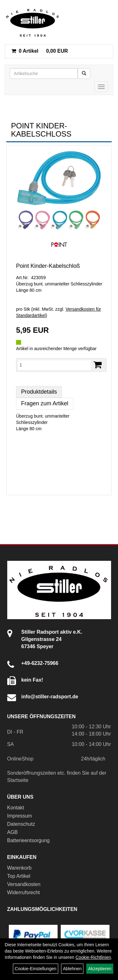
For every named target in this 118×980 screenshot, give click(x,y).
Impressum (20, 816)
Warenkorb (20, 868)
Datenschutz (21, 824)
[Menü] (101, 87)
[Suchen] (84, 73)
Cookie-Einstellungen (36, 969)
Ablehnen (72, 969)
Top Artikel (19, 876)
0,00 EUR (40, 51)
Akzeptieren (100, 969)
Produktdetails (39, 392)
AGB (13, 832)
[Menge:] (54, 365)
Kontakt (16, 808)
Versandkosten (24, 884)
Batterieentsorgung (28, 840)
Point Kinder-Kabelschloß (48, 266)
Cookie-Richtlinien (93, 957)
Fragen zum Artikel (45, 403)
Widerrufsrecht (24, 892)
